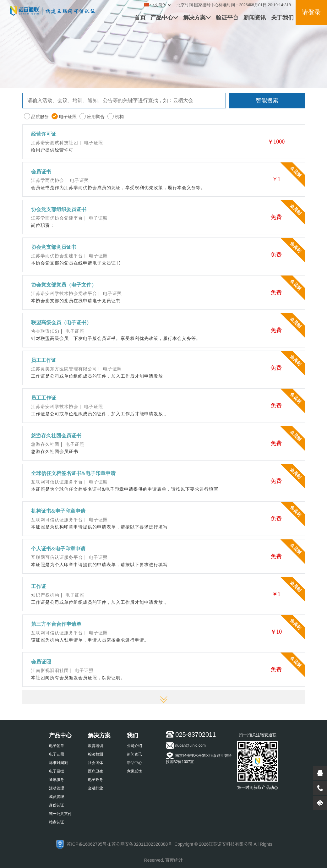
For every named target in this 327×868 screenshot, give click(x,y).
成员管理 (57, 797)
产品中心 (164, 18)
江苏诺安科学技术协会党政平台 (64, 294)
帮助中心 (134, 763)
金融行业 (95, 788)
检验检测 (95, 754)
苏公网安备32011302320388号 (142, 844)
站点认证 (57, 822)
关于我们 (282, 18)
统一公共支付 (60, 814)
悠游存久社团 (45, 444)
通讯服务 (57, 780)
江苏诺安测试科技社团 (55, 143)
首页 (140, 18)
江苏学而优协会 (48, 180)
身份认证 (57, 805)
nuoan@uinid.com (186, 746)
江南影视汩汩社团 (50, 671)
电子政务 (95, 780)
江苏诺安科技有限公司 (231, 844)
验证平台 (227, 18)
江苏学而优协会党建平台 (57, 218)
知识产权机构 (45, 595)
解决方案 (197, 18)
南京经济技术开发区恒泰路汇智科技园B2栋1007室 (199, 758)
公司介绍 (134, 746)
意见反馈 (134, 771)
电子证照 (57, 754)
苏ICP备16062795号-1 (89, 844)
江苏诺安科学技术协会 (55, 407)
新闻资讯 (255, 18)
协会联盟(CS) (45, 331)
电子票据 (57, 771)
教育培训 (95, 746)
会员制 (296, 171)
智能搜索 (267, 101)
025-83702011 (191, 734)
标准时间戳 (58, 763)
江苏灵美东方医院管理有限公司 (64, 369)
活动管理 (57, 788)
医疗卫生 (95, 771)
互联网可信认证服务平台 (57, 482)
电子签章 (57, 746)
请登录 (311, 12)
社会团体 (95, 763)
